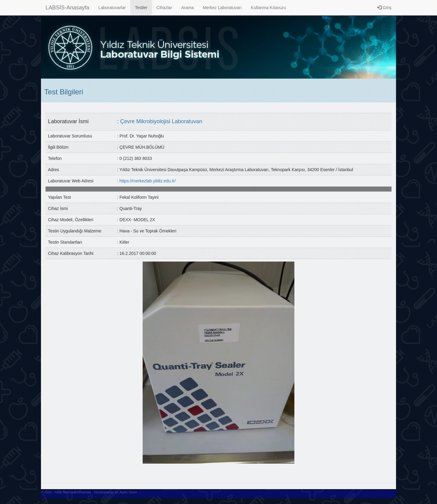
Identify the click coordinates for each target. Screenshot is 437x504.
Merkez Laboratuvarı (222, 8)
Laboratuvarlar (112, 8)
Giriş (384, 8)
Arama (187, 8)
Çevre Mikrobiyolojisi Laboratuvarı (161, 121)
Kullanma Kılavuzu (269, 8)
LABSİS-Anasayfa (67, 8)
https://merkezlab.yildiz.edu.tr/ (148, 181)
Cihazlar (164, 8)
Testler (141, 8)
